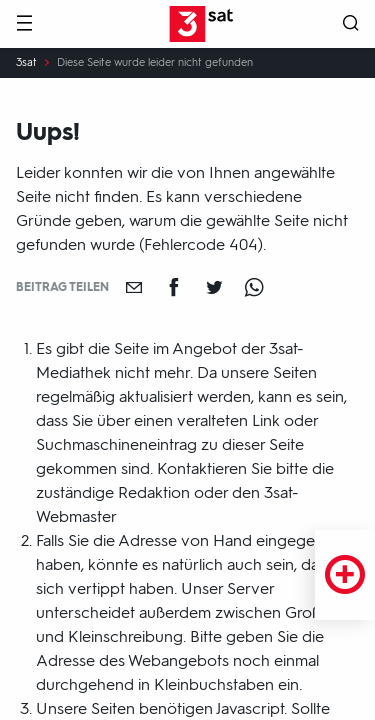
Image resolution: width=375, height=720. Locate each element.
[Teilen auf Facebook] (174, 287)
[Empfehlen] (134, 287)
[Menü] (24, 24)
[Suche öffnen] (351, 24)
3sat (26, 63)
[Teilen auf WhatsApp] (254, 287)
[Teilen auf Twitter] (214, 287)
